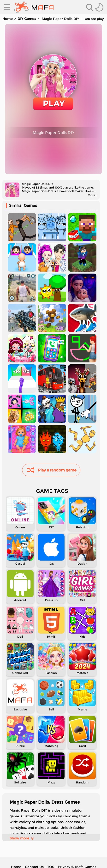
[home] (34, 7)
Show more (22, 838)
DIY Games (27, 19)
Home (8, 19)
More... (92, 195)
